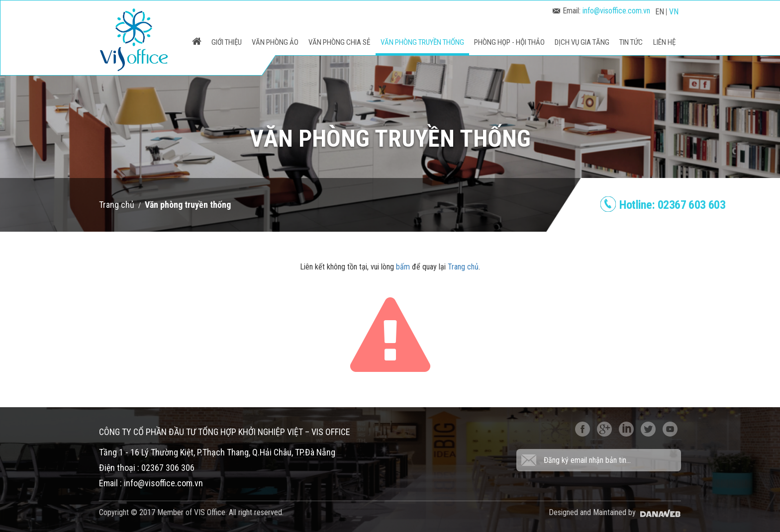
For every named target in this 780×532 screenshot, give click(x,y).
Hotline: (672, 205)
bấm (403, 267)
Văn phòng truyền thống (188, 205)
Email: (601, 11)
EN (660, 12)
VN (674, 12)
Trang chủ (117, 205)
